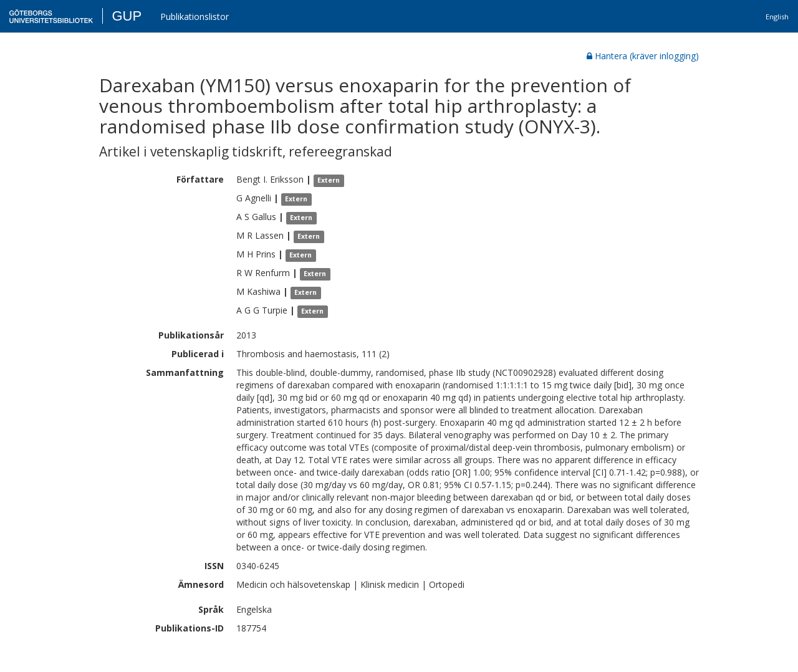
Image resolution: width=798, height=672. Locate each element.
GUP (127, 16)
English (777, 17)
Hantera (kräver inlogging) (643, 56)
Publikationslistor (195, 17)
